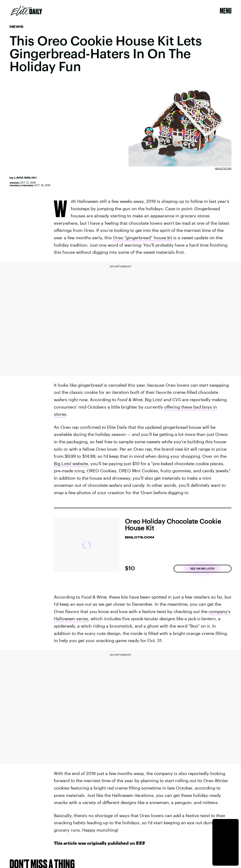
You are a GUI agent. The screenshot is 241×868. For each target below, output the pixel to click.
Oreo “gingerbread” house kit (143, 238)
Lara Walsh (25, 178)
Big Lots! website (71, 463)
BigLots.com (223, 168)
